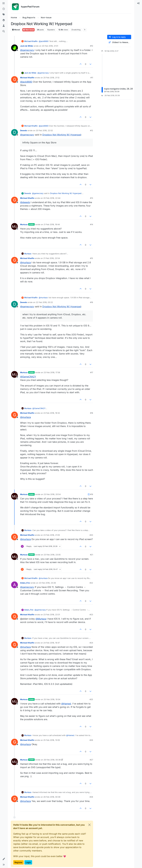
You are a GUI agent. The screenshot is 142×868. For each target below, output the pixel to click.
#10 (91, 46)
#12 (91, 130)
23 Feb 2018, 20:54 (52, 494)
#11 (92, 78)
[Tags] (4, 15)
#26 (91, 740)
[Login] (138, 3)
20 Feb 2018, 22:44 (52, 198)
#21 (91, 555)
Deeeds (24, 130)
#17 (92, 372)
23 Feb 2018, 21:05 (52, 535)
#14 (91, 224)
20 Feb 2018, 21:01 (50, 46)
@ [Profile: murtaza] (25, 262)
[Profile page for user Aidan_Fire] (15, 585)
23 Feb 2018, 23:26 (47, 583)
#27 (91, 760)
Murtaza (24, 224)
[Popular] (4, 20)
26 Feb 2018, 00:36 (52, 760)
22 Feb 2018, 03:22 (44, 302)
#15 (91, 258)
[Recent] (4, 9)
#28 (91, 797)
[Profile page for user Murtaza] (15, 226)
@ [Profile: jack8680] (44, 41)
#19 (91, 494)
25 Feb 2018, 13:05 (52, 740)
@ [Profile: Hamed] (66, 704)
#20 (91, 535)
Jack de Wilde (27, 46)
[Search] (4, 31)
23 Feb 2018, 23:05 (52, 555)
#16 (91, 302)
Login (28, 862)
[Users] (4, 26)
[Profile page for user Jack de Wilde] (15, 48)
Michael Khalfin (31, 41)
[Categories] (4, 3)
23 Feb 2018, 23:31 (52, 615)
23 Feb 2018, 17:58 (52, 372)
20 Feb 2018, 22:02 (44, 130)
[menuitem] (138, 3)
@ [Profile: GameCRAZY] (28, 377)
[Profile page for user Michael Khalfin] (15, 80)
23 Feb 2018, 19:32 (52, 413)
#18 (91, 413)
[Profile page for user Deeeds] (15, 132)
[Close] (89, 825)
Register (18, 862)
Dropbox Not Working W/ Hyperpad (62, 135)
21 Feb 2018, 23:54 (52, 258)
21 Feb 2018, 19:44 (52, 224)
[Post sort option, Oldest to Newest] (119, 42)
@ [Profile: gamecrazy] (27, 50)
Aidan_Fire (25, 583)
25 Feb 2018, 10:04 (52, 699)
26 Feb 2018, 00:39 (52, 797)
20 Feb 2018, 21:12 (51, 78)
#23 (91, 615)
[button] (4, 859)
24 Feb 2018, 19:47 (52, 643)
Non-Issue (28, 30)
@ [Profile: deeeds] (25, 202)
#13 (91, 198)
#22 (91, 583)
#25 (91, 699)
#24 (91, 643)
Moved (16, 30)
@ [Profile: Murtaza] (41, 619)
